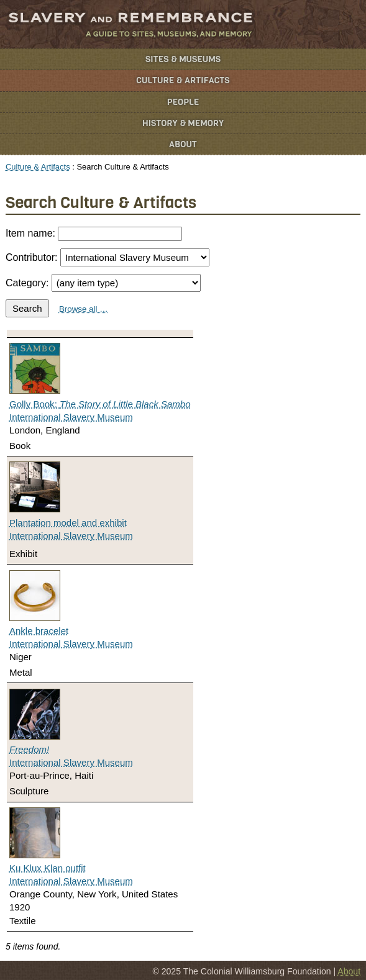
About (183, 144)
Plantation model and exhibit (68, 523)
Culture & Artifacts (183, 80)
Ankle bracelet (39, 631)
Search (27, 308)
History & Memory (183, 123)
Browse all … (84, 309)
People (183, 102)
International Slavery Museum (71, 417)
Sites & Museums (183, 59)
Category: (103, 283)
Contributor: (108, 257)
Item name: (94, 234)
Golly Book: (100, 404)
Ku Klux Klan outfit (48, 868)
